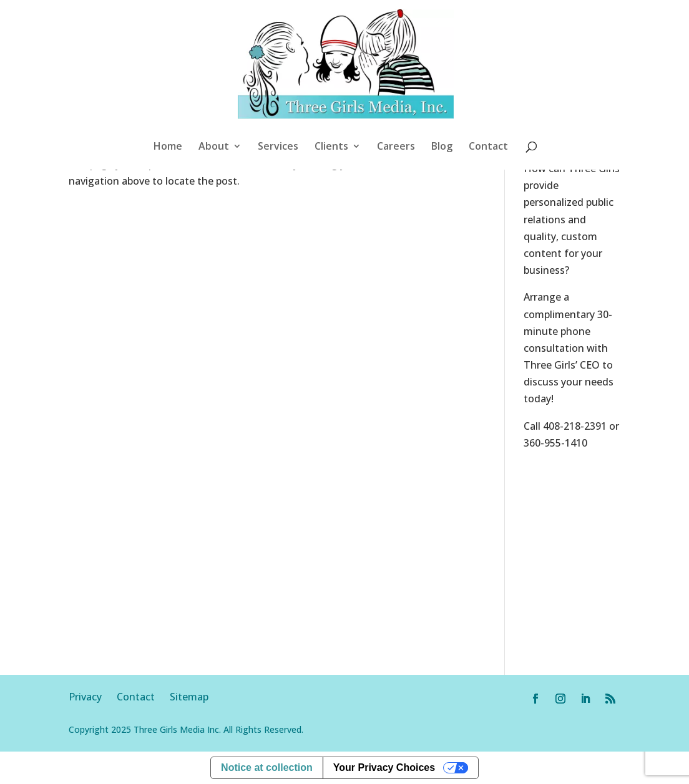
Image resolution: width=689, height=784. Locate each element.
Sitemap (189, 697)
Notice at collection (267, 767)
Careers (396, 147)
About (214, 147)
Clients (331, 147)
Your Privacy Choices (384, 767)
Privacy (93, 697)
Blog (442, 147)
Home (168, 147)
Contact (488, 147)
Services (278, 147)
